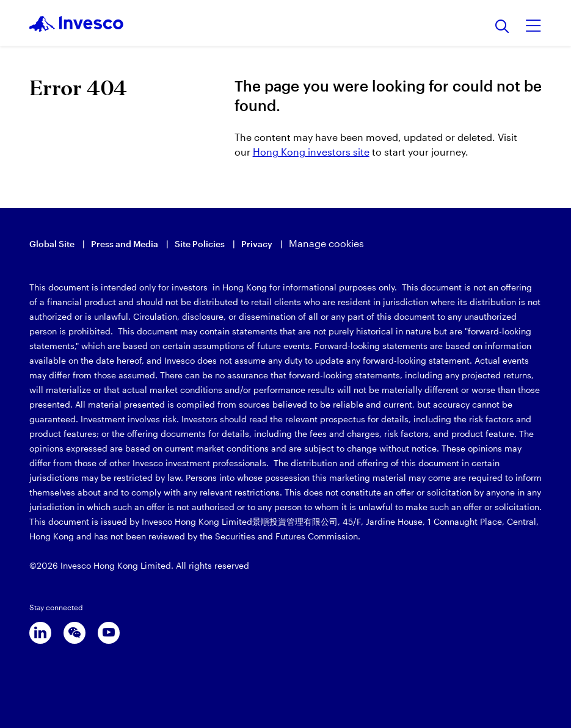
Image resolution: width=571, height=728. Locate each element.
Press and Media (125, 244)
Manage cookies (326, 243)
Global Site (52, 244)
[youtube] (109, 633)
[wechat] (75, 633)
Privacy (257, 244)
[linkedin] (40, 633)
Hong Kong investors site (311, 152)
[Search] (502, 27)
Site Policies (200, 244)
